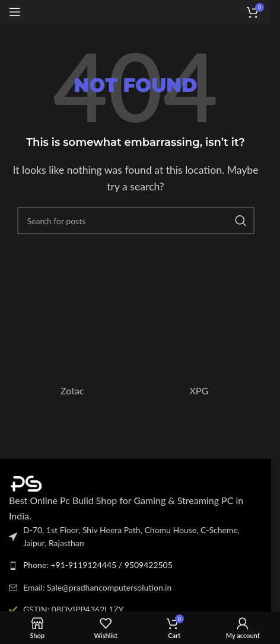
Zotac (72, 390)
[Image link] (74, 482)
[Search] (136, 221)
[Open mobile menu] (15, 12)
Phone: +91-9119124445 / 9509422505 (98, 565)
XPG (199, 390)
